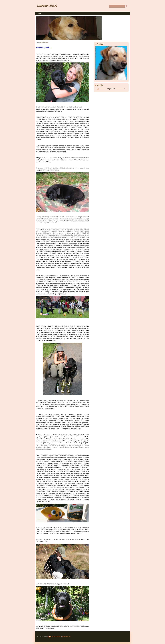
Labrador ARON (47, 6)
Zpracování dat (66, 637)
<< (98, 89)
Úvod (39, 14)
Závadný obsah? (56, 637)
